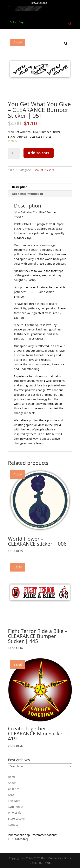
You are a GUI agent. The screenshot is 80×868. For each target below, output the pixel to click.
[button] (66, 44)
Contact (13, 824)
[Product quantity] (14, 153)
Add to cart (39, 153)
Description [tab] (20, 187)
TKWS (47, 863)
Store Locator (17, 818)
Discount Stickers (43, 170)
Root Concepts (51, 858)
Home (12, 777)
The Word (14, 801)
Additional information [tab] (27, 194)
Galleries (14, 789)
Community (15, 807)
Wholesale (15, 813)
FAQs (11, 795)
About (12, 783)
